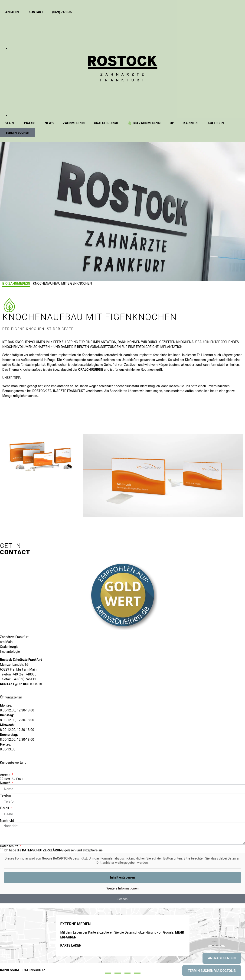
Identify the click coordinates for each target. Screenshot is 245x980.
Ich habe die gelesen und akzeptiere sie (53, 850)
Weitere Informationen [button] (122, 888)
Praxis (30, 123)
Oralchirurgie (106, 123)
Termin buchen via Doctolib (212, 971)
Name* (5, 783)
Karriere (191, 123)
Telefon (5, 795)
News (49, 123)
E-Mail (5, 808)
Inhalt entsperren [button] (122, 877)
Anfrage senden (222, 958)
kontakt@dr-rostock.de (21, 684)
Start (10, 123)
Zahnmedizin (74, 123)
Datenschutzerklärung (43, 850)
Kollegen (216, 123)
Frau (19, 779)
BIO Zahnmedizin (144, 123)
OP (172, 123)
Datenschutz (10, 846)
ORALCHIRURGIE (91, 370)
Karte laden (71, 945)
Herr (7, 779)
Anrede (6, 775)
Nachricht (7, 821)
